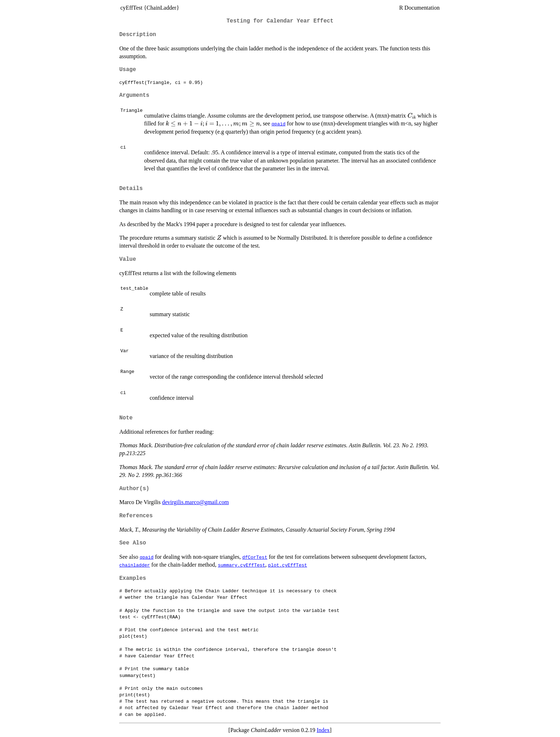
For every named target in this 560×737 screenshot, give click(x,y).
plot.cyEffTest (288, 565)
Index (323, 730)
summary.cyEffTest (242, 565)
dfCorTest (255, 557)
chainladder (135, 565)
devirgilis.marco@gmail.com (196, 502)
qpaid (278, 124)
